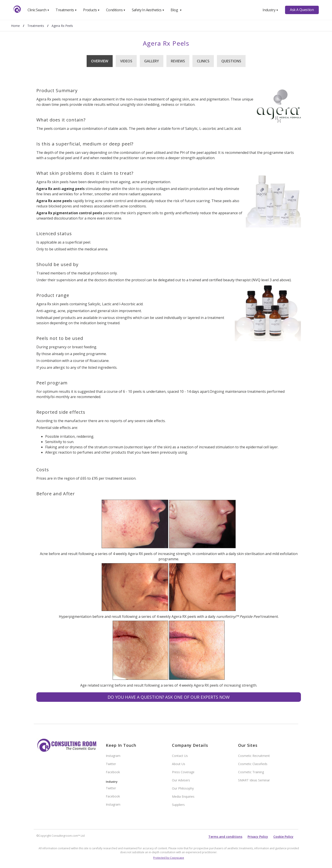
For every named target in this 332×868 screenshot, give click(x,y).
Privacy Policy (258, 837)
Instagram (113, 756)
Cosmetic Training (251, 772)
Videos (126, 61)
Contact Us (180, 756)
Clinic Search (38, 10)
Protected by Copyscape (169, 858)
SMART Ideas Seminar (254, 780)
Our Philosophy (183, 788)
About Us (179, 764)
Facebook (113, 772)
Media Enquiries (183, 796)
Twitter (111, 764)
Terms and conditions (225, 837)
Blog (176, 10)
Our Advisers (181, 780)
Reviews (178, 61)
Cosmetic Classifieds (253, 764)
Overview (100, 61)
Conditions (116, 10)
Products (91, 10)
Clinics (203, 61)
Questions (231, 61)
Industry (270, 10)
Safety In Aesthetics (148, 10)
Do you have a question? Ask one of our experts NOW (169, 697)
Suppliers (178, 805)
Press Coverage (183, 772)
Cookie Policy (283, 837)
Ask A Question (302, 10)
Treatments (66, 10)
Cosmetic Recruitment (254, 756)
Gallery (152, 61)
